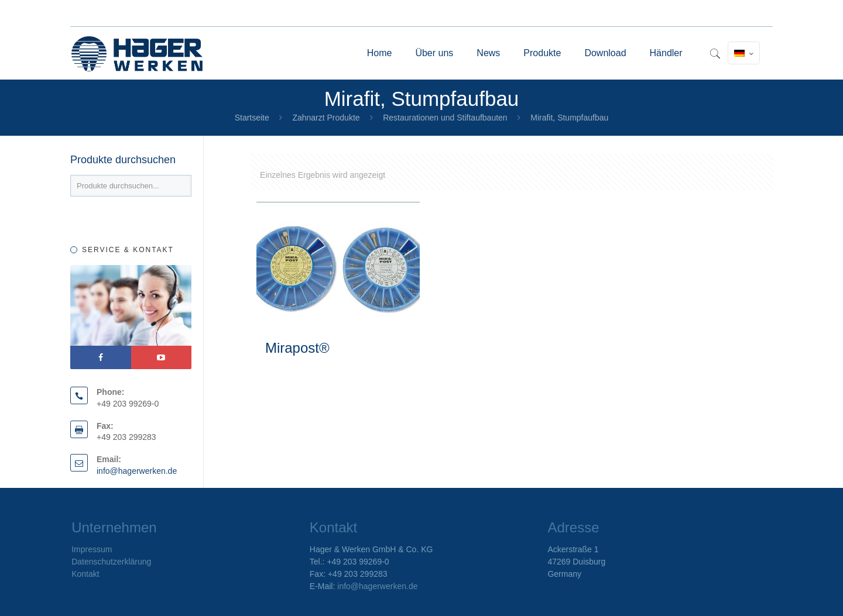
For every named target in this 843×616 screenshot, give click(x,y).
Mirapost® (297, 348)
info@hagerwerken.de (137, 471)
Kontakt (85, 574)
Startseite (252, 118)
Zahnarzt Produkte (326, 118)
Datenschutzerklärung (111, 562)
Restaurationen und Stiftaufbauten (445, 118)
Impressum (92, 549)
